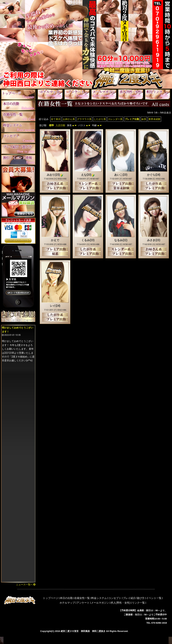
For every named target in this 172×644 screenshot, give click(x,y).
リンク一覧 (138, 603)
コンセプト (115, 598)
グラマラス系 (84, 119)
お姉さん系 (69, 119)
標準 (51, 125)
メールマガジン (100, 603)
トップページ (51, 598)
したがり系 (100, 119)
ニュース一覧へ (26, 584)
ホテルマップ (67, 603)
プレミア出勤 (132, 119)
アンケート (83, 603)
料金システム (99, 598)
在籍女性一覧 (82, 598)
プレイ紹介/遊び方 (134, 598)
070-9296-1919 (159, 623)
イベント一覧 (154, 598)
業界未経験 (154, 119)
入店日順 (60, 125)
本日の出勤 (66, 598)
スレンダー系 (115, 119)
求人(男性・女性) (120, 603)
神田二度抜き (99, 631)
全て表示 (56, 119)
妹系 (144, 119)
